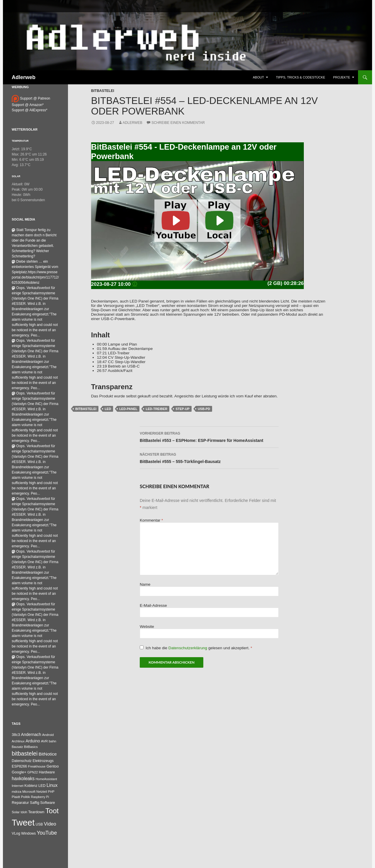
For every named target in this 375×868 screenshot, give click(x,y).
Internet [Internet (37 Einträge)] (18, 786)
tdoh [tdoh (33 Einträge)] (24, 812)
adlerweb (133, 123)
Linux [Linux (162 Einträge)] (52, 785)
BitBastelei (103, 91)
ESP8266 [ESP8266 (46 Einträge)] (19, 766)
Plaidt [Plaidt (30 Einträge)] (16, 797)
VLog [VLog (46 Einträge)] (16, 833)
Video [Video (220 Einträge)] (50, 824)
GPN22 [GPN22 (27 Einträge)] (33, 772)
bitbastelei (86, 409)
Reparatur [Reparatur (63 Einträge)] (20, 803)
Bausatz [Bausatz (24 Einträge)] (17, 747)
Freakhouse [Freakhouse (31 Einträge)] (37, 766)
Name (145, 584)
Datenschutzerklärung (188, 648)
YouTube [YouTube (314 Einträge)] (47, 833)
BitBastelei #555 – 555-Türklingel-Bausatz (209, 457)
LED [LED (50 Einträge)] (42, 786)
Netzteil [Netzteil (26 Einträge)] (42, 792)
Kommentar (151, 520)
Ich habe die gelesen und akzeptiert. (196, 648)
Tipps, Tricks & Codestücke (301, 77)
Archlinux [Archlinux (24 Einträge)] (18, 741)
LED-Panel (128, 409)
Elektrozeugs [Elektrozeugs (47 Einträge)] (43, 761)
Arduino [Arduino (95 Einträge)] (33, 741)
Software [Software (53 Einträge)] (47, 803)
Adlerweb (24, 77)
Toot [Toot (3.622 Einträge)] (52, 811)
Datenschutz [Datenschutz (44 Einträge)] (22, 761)
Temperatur (20, 141)
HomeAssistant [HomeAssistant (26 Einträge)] (46, 779)
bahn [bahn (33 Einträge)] (52, 741)
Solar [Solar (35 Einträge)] (16, 812)
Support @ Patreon (31, 98)
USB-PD (204, 409)
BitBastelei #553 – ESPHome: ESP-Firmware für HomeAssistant (209, 436)
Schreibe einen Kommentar (178, 123)
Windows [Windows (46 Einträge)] (28, 833)
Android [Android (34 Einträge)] (48, 735)
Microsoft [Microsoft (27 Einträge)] (29, 792)
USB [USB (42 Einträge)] (39, 824)
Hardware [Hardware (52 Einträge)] (47, 772)
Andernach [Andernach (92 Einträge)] (31, 734)
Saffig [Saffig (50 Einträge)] (35, 803)
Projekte (342, 77)
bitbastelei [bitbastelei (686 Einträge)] (25, 753)
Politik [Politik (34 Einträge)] (25, 797)
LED (108, 409)
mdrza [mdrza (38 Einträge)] (17, 792)
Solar (16, 176)
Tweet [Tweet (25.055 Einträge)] (23, 822)
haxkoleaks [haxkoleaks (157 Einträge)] (23, 779)
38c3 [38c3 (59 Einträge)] (16, 735)
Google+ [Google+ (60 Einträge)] (19, 772)
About (258, 77)
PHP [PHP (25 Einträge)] (51, 792)
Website (147, 627)
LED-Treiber (156, 409)
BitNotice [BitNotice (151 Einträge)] (48, 754)
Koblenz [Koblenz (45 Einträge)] (31, 786)
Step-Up (183, 409)
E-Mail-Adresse (153, 605)
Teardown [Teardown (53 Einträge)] (36, 812)
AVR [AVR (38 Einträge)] (44, 741)
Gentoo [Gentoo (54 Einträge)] (53, 766)
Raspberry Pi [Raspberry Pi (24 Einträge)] (40, 797)
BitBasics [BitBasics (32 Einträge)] (31, 747)
